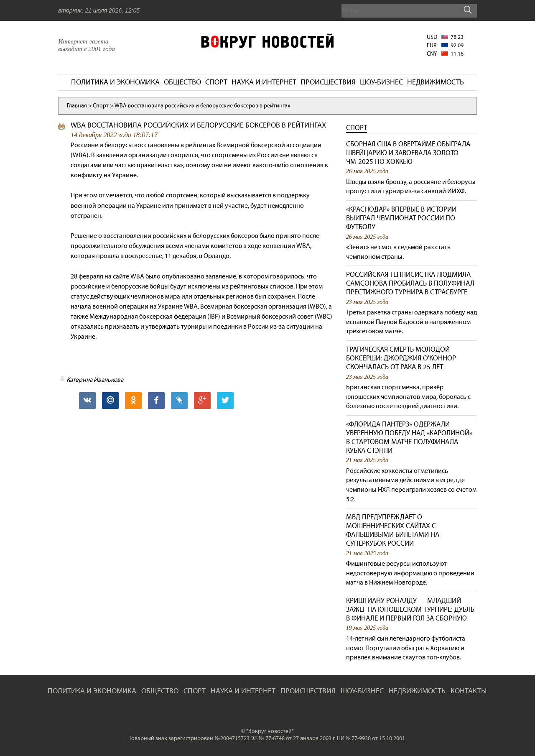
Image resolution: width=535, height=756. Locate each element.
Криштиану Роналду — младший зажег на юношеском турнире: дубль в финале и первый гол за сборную (410, 609)
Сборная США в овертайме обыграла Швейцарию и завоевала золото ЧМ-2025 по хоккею (408, 153)
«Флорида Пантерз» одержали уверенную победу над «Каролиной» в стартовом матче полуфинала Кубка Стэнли (409, 437)
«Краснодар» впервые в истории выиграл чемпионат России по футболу (401, 218)
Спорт (357, 128)
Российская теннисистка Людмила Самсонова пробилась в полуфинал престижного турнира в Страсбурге (410, 283)
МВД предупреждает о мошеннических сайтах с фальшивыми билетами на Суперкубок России (393, 530)
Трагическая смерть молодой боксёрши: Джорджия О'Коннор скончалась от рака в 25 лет (401, 358)
